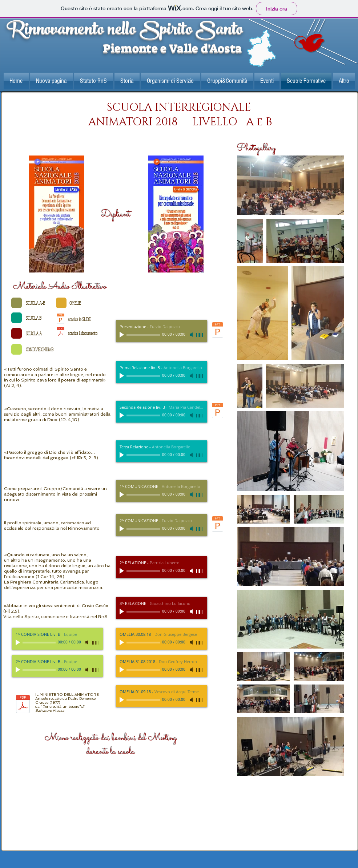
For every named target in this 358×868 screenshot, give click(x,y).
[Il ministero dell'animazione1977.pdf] (61, 333)
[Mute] (192, 335)
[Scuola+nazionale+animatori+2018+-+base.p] (57, 215)
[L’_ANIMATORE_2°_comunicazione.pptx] (218, 525)
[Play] (122, 335)
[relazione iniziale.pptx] (61, 319)
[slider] (200, 335)
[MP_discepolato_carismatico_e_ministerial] (218, 411)
